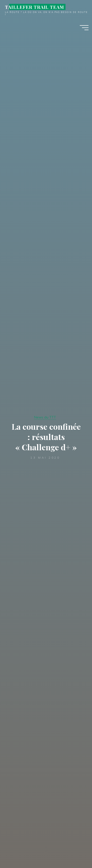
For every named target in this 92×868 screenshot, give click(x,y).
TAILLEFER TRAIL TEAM (34, 7)
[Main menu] (84, 28)
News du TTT (45, 417)
